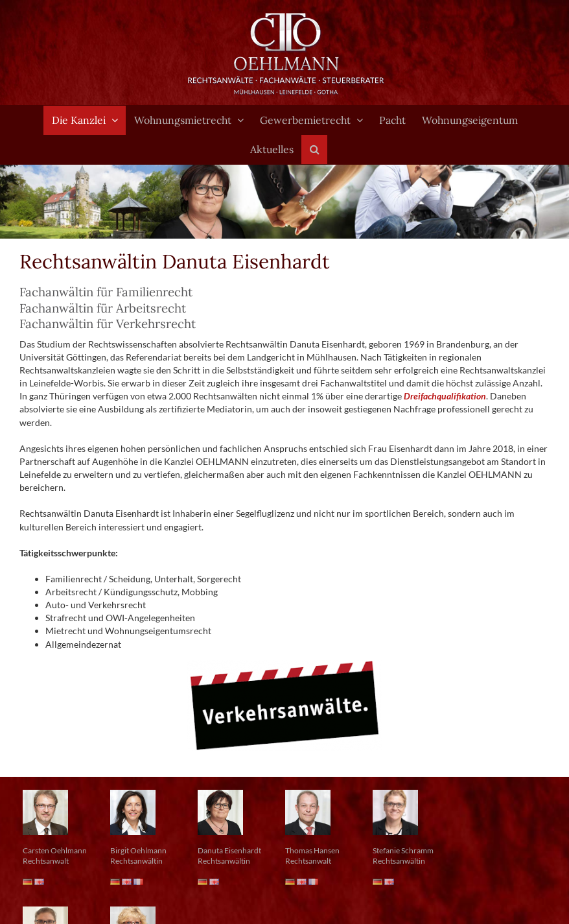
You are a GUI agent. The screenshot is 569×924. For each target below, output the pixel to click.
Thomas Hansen (312, 850)
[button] (314, 149)
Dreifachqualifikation (445, 396)
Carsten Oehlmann (55, 850)
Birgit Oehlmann (138, 850)
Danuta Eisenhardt (229, 850)
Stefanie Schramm (403, 850)
